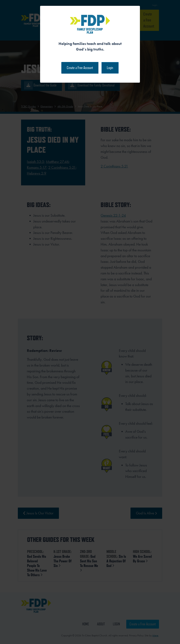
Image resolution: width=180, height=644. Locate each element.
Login (110, 68)
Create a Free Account (80, 68)
